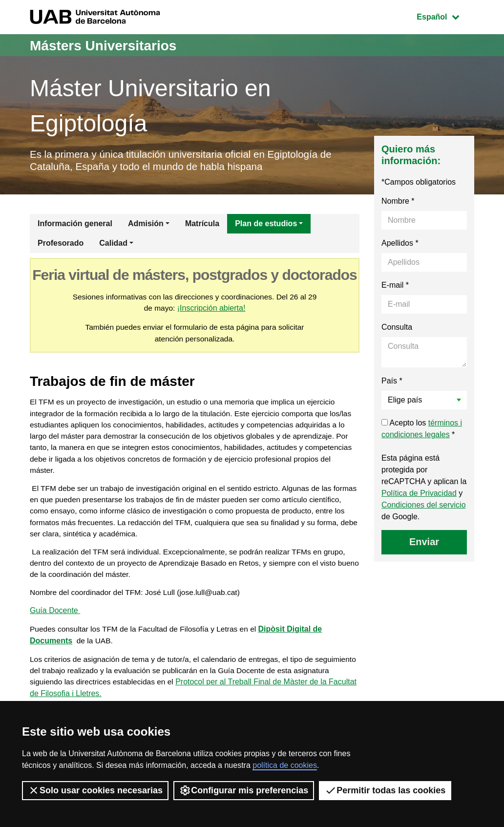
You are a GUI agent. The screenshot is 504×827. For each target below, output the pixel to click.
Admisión (146, 225)
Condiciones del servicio (424, 507)
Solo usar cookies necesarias (95, 790)
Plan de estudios (266, 225)
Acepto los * (422, 431)
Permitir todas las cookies (385, 790)
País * (392, 383)
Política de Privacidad (419, 495)
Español (445, 16)
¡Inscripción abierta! (217, 310)
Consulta (397, 329)
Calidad (113, 245)
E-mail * (395, 287)
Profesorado (61, 245)
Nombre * (398, 203)
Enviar (424, 544)
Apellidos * (400, 245)
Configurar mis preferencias (244, 790)
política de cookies (285, 765)
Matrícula (202, 225)
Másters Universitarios (108, 45)
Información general (75, 225)
